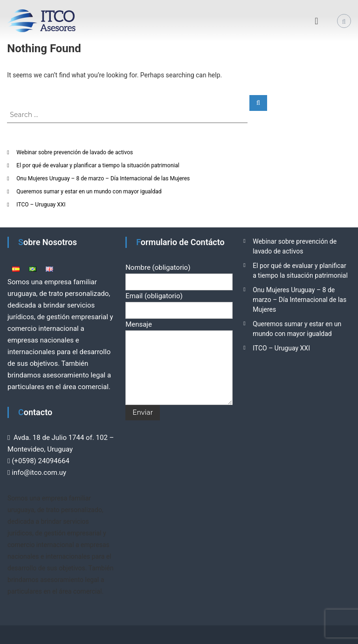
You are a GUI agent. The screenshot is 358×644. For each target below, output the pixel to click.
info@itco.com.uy (39, 473)
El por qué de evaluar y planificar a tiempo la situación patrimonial (98, 165)
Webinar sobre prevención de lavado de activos (75, 152)
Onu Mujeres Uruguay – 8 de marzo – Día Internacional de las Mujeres (103, 178)
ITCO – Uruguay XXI (41, 205)
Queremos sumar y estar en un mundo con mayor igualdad (89, 192)
